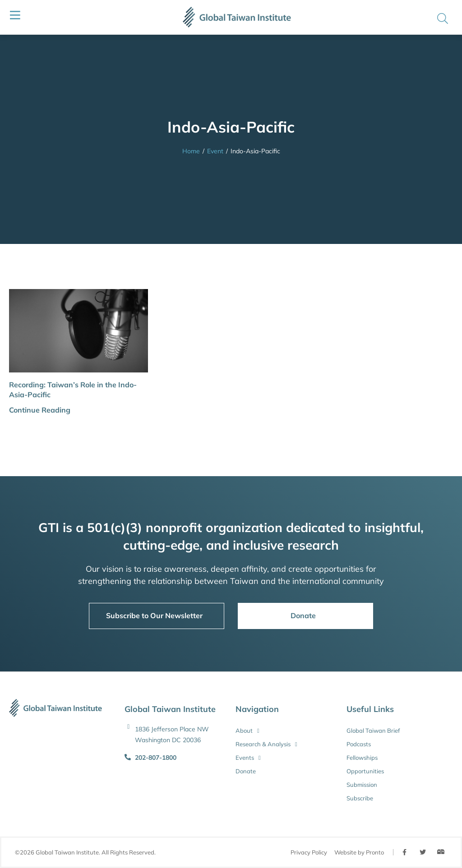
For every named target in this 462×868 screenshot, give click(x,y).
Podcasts (359, 744)
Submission (362, 785)
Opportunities (365, 771)
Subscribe (360, 798)
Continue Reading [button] (40, 410)
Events (248, 758)
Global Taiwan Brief (373, 730)
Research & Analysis (266, 744)
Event (215, 151)
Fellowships (362, 758)
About (247, 730)
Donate (246, 771)
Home (191, 151)
